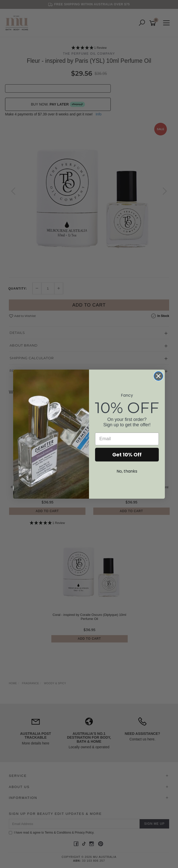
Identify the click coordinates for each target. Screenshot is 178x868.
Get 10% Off (127, 455)
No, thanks (127, 471)
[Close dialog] (158, 376)
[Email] (127, 439)
